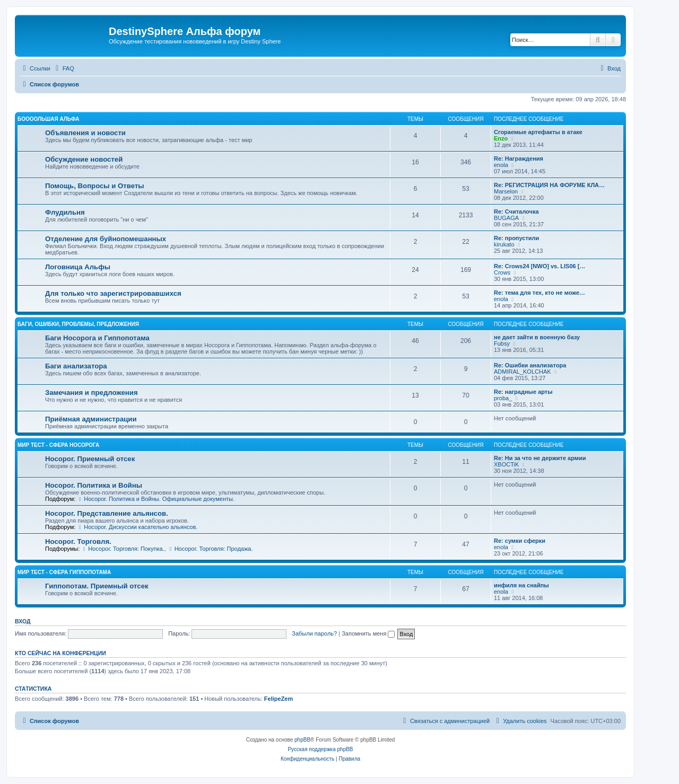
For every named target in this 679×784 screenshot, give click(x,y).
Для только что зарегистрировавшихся (113, 293)
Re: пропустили (516, 238)
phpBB (302, 740)
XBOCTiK (506, 464)
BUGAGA (506, 218)
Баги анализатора (76, 366)
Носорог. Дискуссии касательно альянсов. (137, 527)
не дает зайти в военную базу (537, 337)
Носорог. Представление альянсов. (107, 513)
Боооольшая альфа (49, 119)
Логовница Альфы (78, 267)
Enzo (501, 138)
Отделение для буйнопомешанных (106, 239)
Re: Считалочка (516, 212)
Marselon (506, 191)
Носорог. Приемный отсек (90, 459)
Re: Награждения (519, 158)
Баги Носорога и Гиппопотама (97, 338)
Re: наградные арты (523, 392)
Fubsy (502, 343)
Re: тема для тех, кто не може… (539, 293)
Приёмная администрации (91, 419)
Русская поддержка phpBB (320, 749)
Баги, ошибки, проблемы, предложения (78, 324)
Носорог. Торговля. (78, 541)
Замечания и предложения (92, 393)
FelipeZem (278, 699)
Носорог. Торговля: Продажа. (210, 549)
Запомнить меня (368, 633)
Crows (502, 272)
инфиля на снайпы (521, 585)
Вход (23, 621)
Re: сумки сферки (520, 541)
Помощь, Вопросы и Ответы (95, 186)
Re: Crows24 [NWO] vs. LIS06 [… (539, 266)
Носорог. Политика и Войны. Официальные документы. (156, 499)
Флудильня (65, 212)
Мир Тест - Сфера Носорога (58, 445)
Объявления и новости (85, 133)
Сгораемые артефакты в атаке (538, 132)
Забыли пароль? (314, 633)
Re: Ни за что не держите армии (540, 458)
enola (501, 165)
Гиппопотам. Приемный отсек (97, 586)
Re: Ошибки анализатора (530, 365)
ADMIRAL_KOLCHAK (523, 372)
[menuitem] (64, 68)
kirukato (504, 244)
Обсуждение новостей (84, 159)
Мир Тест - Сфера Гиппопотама (64, 572)
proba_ (503, 398)
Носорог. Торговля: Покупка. (123, 549)
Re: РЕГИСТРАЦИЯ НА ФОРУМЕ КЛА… (549, 185)
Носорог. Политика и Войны (94, 485)
